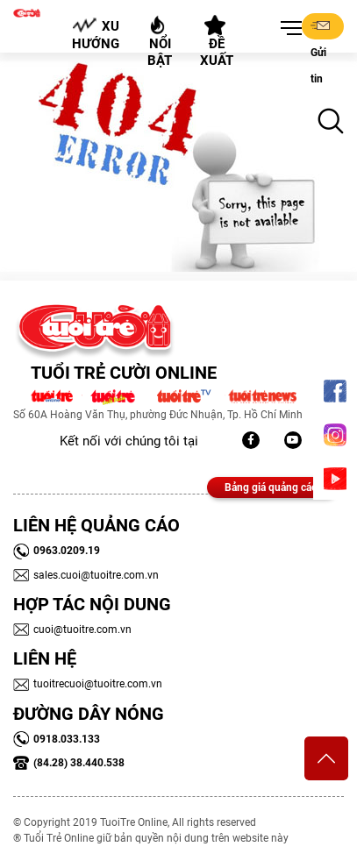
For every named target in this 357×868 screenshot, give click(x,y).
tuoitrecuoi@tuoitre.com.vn (88, 684)
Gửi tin (320, 28)
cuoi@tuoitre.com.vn (72, 630)
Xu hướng (96, 34)
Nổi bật (160, 42)
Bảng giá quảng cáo (271, 487)
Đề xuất (217, 42)
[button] (288, 29)
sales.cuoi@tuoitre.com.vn (86, 575)
